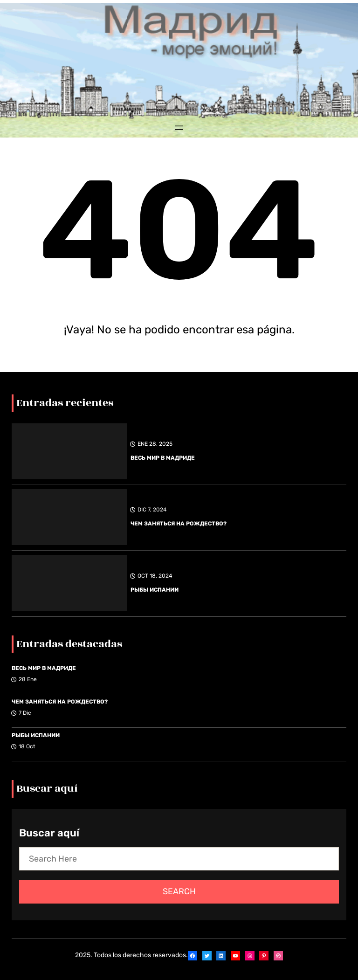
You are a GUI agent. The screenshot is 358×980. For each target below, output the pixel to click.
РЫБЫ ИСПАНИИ (155, 590)
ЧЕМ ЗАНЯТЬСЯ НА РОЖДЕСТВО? (179, 524)
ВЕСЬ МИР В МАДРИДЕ (163, 458)
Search (179, 891)
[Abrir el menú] (179, 128)
